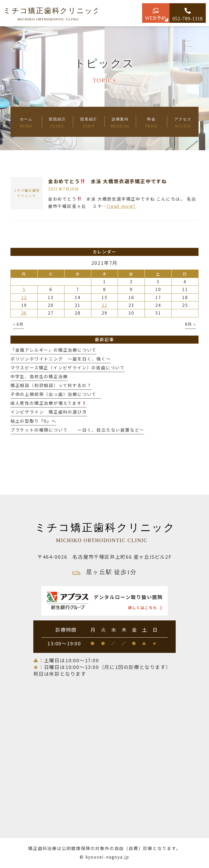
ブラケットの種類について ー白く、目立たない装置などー (77, 430)
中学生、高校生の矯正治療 (39, 376)
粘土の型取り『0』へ (33, 421)
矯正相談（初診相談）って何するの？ (51, 385)
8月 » (190, 324)
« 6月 (19, 324)
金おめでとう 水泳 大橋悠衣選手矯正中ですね (107, 181)
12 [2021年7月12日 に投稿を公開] (24, 297)
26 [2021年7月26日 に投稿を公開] (24, 313)
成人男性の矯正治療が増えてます (48, 403)
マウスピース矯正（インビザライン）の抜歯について (68, 368)
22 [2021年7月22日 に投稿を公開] (104, 305)
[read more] (121, 206)
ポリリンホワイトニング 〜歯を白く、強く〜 (61, 359)
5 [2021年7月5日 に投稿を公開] (24, 289)
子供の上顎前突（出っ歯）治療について (56, 394)
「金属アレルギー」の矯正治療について (53, 350)
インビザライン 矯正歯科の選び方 (49, 412)
